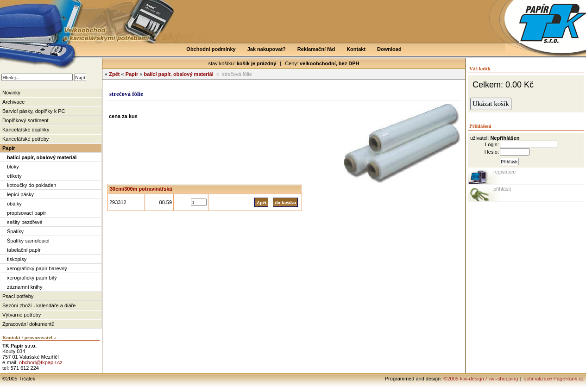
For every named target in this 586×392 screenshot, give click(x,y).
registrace (504, 172)
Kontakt (356, 49)
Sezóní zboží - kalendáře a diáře (39, 305)
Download (389, 49)
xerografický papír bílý (32, 278)
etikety (14, 176)
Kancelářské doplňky (26, 130)
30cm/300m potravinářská (141, 189)
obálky (14, 204)
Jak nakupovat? (267, 49)
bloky (13, 167)
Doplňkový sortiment (25, 120)
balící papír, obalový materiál (42, 157)
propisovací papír (26, 213)
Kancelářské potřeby (25, 139)
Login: (492, 144)
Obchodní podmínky (211, 49)
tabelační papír (24, 250)
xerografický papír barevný (37, 268)
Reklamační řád (316, 49)
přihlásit (502, 189)
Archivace (13, 102)
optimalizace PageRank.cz (553, 379)
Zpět (114, 74)
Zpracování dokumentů (28, 324)
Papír (9, 148)
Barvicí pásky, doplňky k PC (34, 111)
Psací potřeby (18, 296)
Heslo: (492, 152)
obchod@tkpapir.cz (41, 362)
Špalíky (15, 231)
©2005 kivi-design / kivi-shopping (481, 379)
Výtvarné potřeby (22, 315)
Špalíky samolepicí (28, 241)
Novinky (11, 93)
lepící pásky (20, 194)
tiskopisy (17, 259)
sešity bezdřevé (25, 222)
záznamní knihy (25, 287)
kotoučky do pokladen (32, 185)
